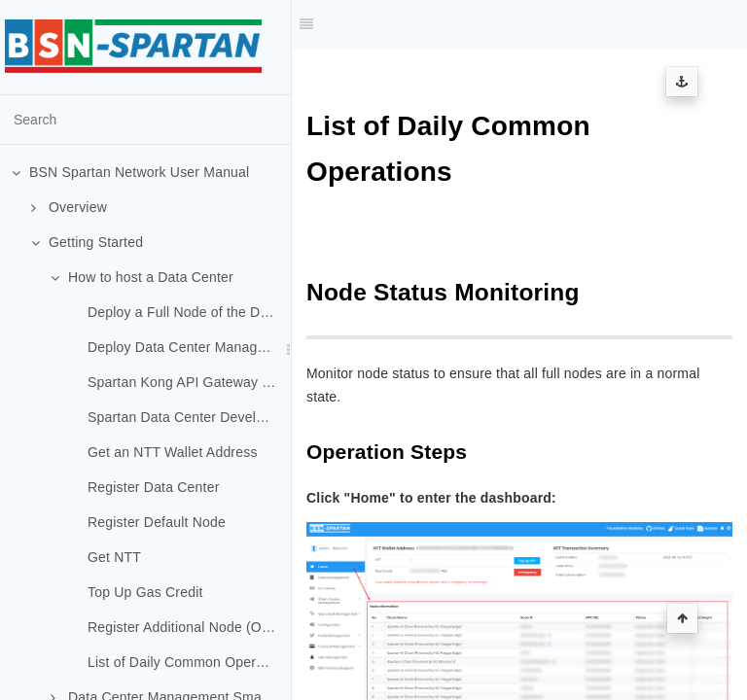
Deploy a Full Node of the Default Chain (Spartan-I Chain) (189, 312)
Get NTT (114, 557)
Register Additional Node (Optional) (189, 627)
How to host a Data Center (142, 277)
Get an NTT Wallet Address (173, 452)
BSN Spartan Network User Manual (130, 172)
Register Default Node (157, 522)
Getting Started (87, 242)
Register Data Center (154, 487)
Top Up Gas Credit (145, 592)
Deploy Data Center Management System (189, 347)
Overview (69, 207)
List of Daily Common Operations (189, 662)
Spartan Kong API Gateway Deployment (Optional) (189, 382)
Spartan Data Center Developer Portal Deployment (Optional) (189, 417)
